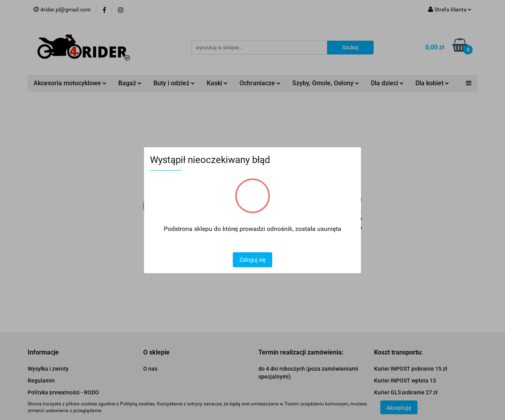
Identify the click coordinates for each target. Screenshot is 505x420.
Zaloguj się (252, 260)
